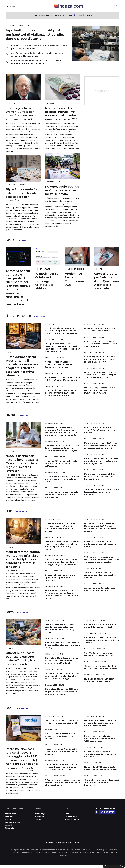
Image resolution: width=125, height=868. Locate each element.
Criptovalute (44, 269)
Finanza (11, 103)
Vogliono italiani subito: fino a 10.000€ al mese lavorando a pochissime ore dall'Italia (39, 47)
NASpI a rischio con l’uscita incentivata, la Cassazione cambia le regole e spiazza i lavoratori (37, 62)
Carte (90, 15)
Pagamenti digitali (76, 269)
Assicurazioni (54, 182)
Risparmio (10, 828)
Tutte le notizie (39, 316)
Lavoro (58, 15)
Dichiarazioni (71, 816)
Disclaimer (49, 843)
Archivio (77, 843)
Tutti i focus (21, 240)
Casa (67, 814)
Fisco (70, 15)
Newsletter (107, 812)
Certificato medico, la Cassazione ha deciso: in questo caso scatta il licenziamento (37, 55)
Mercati (12, 352)
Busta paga (40, 814)
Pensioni (39, 819)
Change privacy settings (114, 866)
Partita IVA (40, 816)
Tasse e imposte (72, 819)
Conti (81, 15)
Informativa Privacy (63, 843)
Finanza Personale (41, 15)
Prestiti (8, 825)
